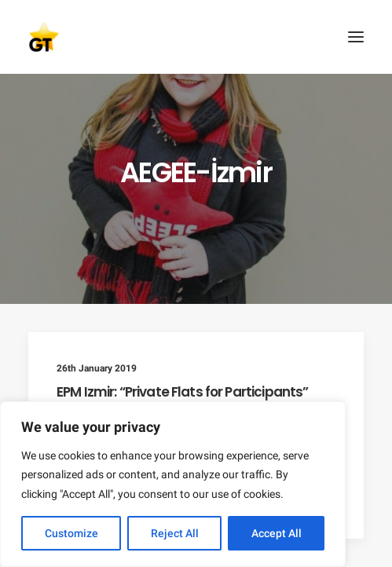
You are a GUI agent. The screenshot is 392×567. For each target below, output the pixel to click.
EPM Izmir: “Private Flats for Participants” (182, 392)
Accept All (277, 533)
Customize (71, 533)
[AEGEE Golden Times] (196, 37)
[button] (356, 37)
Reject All (175, 533)
